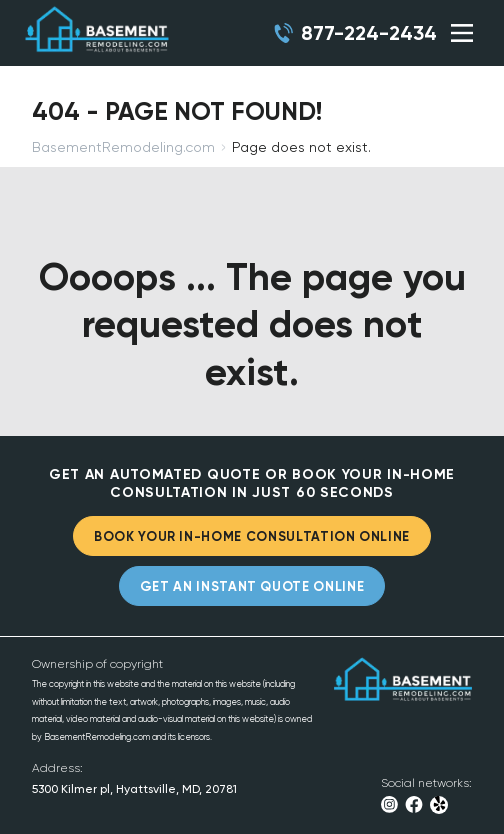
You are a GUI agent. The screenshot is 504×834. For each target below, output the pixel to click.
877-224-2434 (369, 33)
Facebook (414, 804)
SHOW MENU (462, 33)
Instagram (389, 804)
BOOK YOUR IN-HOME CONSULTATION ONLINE (252, 536)
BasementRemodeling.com (123, 147)
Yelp (439, 805)
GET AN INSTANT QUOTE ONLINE (252, 586)
